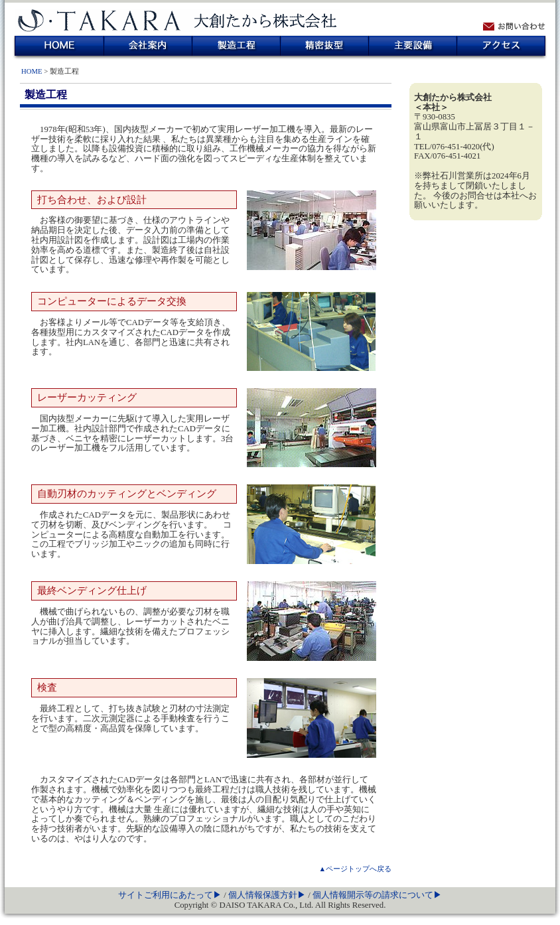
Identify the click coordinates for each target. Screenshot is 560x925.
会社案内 (148, 46)
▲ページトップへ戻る (355, 869)
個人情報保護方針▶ (268, 895)
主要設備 (413, 46)
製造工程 (237, 46)
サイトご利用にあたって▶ (171, 895)
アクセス (501, 46)
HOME (59, 46)
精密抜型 (325, 46)
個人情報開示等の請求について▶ (377, 895)
